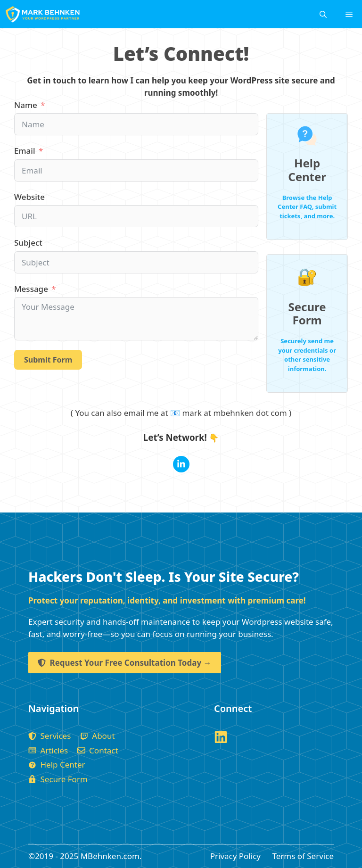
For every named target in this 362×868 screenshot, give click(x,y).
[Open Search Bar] (323, 14)
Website (29, 197)
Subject (28, 243)
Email (25, 151)
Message (31, 289)
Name (26, 105)
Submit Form (48, 360)
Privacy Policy (235, 856)
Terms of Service (303, 856)
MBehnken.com (110, 856)
